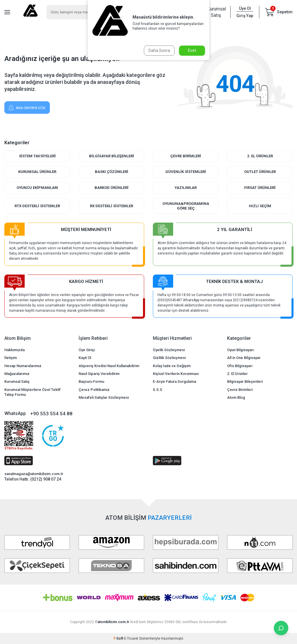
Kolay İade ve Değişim (172, 366)
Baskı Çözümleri (112, 172)
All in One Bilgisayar (244, 358)
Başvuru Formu (91, 381)
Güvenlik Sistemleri (186, 172)
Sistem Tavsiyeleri (37, 156)
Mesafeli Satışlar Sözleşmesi (104, 397)
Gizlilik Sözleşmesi (169, 358)
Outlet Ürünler (260, 172)
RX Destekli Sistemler (112, 206)
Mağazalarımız (17, 374)
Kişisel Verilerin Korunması (176, 374)
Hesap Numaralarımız (23, 366)
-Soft (119, 638)
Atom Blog (236, 397)
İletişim (11, 358)
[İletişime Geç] (281, 628)
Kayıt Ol (85, 358)
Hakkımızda (15, 350)
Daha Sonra (159, 50)
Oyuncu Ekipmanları (37, 188)
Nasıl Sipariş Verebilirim (99, 374)
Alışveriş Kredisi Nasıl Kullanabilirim (109, 366)
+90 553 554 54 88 (51, 414)
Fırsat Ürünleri (260, 188)
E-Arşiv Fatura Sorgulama (174, 381)
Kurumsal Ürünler (37, 172)
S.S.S (157, 390)
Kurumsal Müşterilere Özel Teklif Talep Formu (32, 392)
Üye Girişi (87, 350)
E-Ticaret (131, 638)
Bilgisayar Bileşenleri (112, 156)
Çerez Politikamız (94, 390)
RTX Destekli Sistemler (37, 206)
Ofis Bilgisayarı (240, 366)
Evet (192, 50)
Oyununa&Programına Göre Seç (186, 206)
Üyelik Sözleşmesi (169, 350)
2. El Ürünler (260, 156)
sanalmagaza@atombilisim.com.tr (34, 474)
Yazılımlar (186, 188)
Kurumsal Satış (216, 12)
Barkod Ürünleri (112, 188)
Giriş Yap (245, 16)
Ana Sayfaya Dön (27, 107)
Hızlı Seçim (260, 206)
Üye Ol (245, 8)
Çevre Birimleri (186, 156)
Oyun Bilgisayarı (240, 350)
